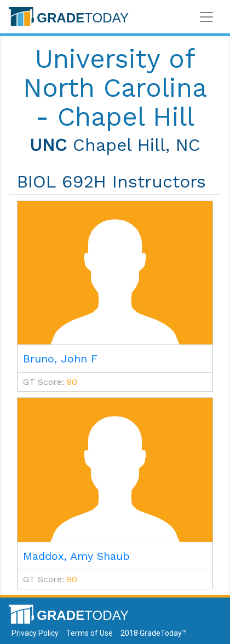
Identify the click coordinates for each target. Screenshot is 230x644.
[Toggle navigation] (206, 17)
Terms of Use (90, 633)
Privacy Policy (35, 633)
